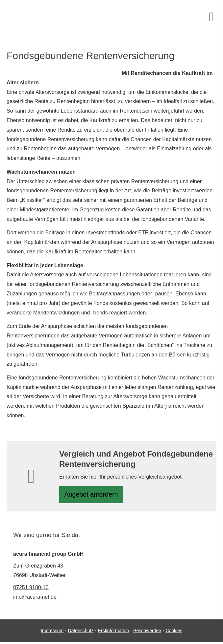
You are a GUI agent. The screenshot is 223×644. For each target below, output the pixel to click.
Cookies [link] (174, 633)
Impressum (52, 633)
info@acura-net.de (35, 599)
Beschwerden (147, 633)
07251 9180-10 (31, 589)
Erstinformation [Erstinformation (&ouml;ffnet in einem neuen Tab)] (113, 633)
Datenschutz (81, 633)
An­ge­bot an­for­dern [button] (93, 495)
